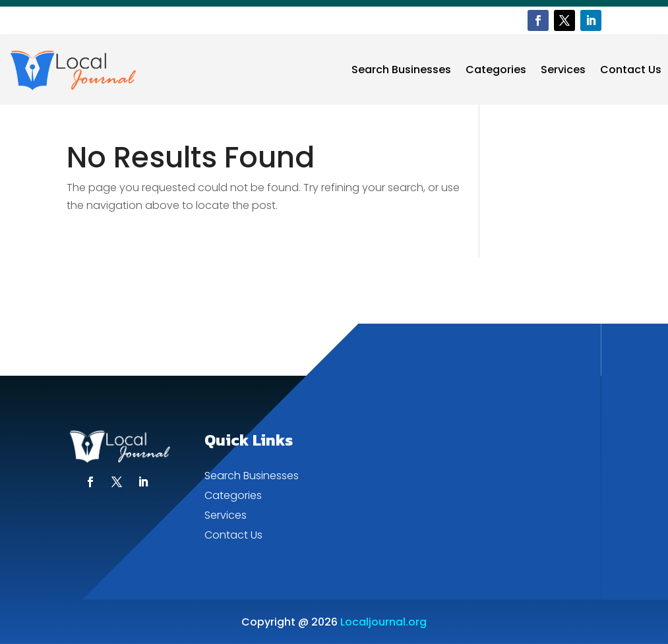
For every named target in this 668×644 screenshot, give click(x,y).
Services (563, 70)
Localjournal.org (383, 622)
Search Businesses (401, 70)
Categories (496, 70)
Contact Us (631, 70)
